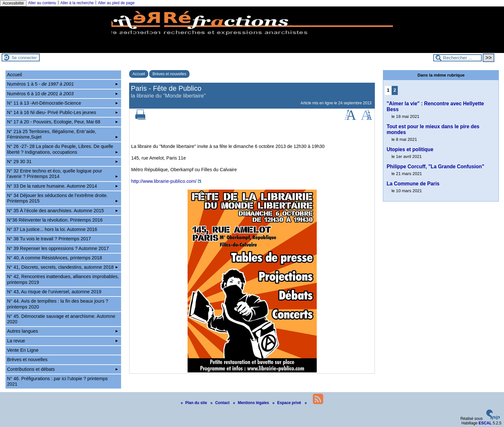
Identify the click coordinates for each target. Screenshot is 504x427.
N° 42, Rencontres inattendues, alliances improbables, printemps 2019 (63, 279)
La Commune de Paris (413, 184)
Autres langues (62, 331)
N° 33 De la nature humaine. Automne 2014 (62, 186)
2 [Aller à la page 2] (395, 90)
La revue (62, 341)
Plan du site (195, 403)
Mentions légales (252, 403)
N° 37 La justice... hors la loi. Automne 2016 (52, 229)
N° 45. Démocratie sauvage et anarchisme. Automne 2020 (61, 319)
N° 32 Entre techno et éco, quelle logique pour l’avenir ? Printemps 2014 (62, 174)
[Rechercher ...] (458, 58)
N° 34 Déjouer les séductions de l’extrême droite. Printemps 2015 (62, 198)
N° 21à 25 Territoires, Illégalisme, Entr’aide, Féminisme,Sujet (62, 134)
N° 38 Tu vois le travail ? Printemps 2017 (49, 239)
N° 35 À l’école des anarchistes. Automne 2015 (62, 211)
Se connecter (24, 58)
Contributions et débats (62, 369)
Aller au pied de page (116, 3)
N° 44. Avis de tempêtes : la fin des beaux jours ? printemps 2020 (58, 304)
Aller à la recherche (77, 3)
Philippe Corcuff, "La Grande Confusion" (435, 167)
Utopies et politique (410, 149)
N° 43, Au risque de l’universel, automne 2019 (54, 292)
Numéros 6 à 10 (62, 94)
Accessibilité (13, 3)
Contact (221, 403)
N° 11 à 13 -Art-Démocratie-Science (62, 103)
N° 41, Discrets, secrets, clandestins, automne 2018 (62, 267)
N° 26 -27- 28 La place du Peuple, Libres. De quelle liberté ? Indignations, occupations (62, 149)
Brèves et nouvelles (169, 74)
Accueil (139, 74)
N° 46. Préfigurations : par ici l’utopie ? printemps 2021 (57, 381)
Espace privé (287, 403)
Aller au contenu (42, 3)
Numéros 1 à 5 (62, 84)
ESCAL (485, 423)
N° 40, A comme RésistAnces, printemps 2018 (55, 258)
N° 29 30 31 (62, 161)
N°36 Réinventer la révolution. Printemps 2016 (55, 220)
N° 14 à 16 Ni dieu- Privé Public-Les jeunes (62, 112)
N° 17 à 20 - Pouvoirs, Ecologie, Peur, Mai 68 (62, 122)
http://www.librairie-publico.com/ (164, 181)
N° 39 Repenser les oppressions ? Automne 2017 (58, 248)
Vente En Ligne (23, 350)
